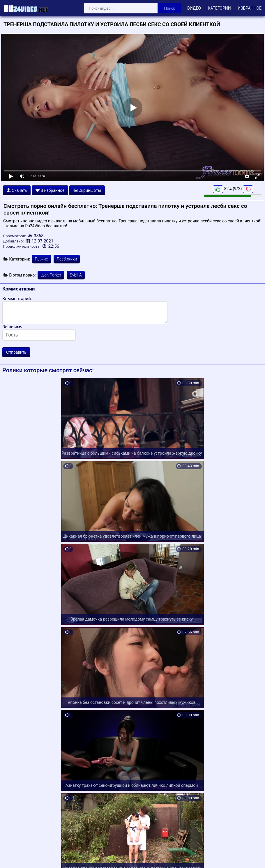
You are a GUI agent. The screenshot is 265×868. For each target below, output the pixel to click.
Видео (194, 8)
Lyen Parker (51, 275)
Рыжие (41, 259)
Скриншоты (87, 190)
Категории (219, 8)
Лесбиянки (67, 259)
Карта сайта (13, 857)
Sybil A (76, 275)
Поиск (170, 8)
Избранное (250, 8)
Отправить (16, 352)
